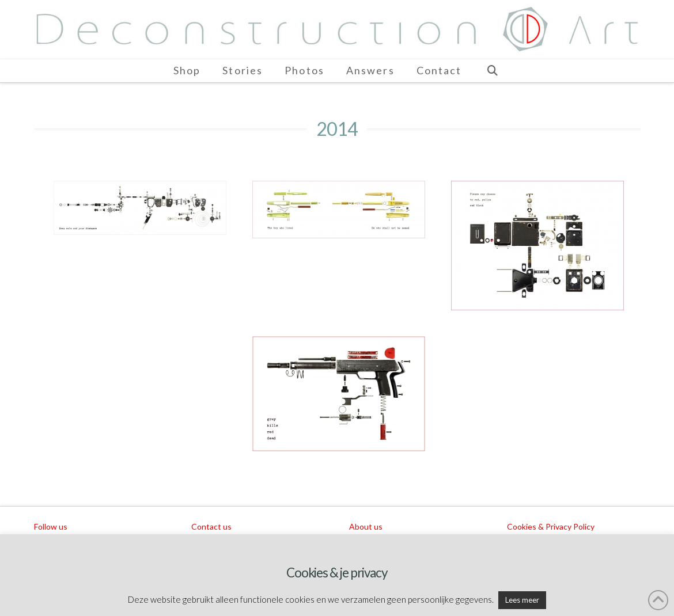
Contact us (211, 526)
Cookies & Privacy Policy (551, 526)
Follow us (51, 526)
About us (366, 526)
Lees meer (522, 600)
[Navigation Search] (492, 71)
